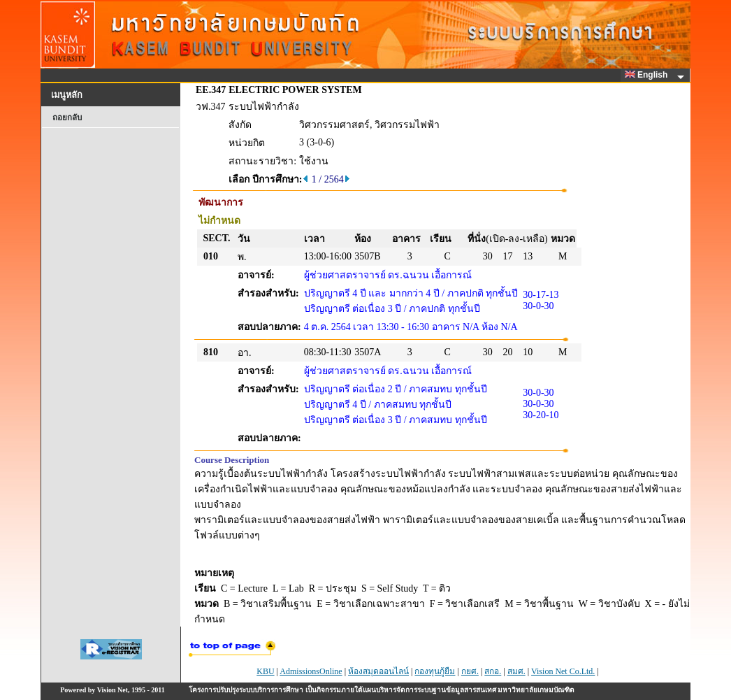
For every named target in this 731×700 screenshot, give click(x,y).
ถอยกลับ (67, 117)
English (649, 75)
